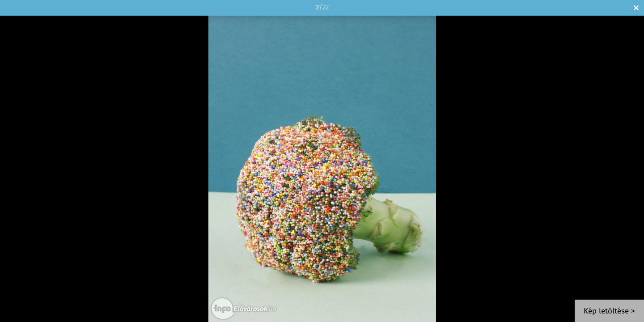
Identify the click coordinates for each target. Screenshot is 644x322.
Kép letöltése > (609, 311)
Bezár (636, 8)
